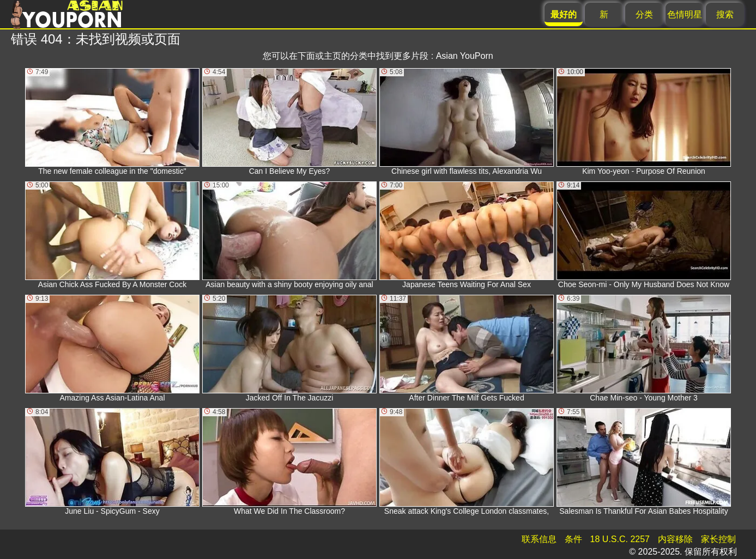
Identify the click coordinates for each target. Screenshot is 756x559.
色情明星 (685, 14)
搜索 (725, 14)
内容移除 (675, 539)
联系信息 (539, 539)
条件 (573, 539)
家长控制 (718, 539)
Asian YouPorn (465, 56)
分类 (644, 14)
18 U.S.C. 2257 (620, 539)
